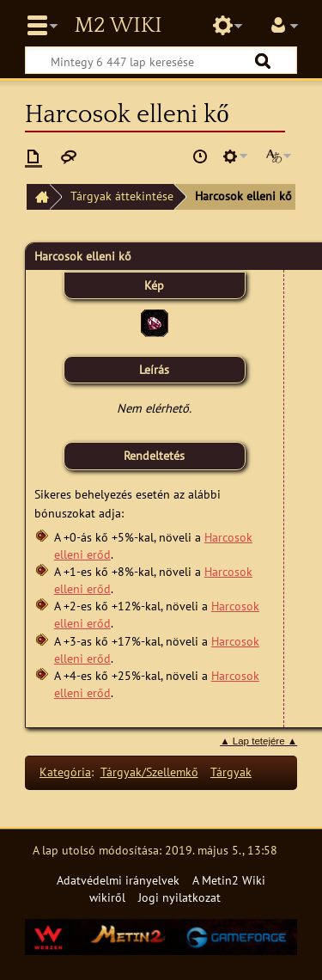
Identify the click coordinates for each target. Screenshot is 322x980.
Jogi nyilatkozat (179, 897)
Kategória (65, 772)
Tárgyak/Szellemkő (149, 772)
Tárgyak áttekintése (122, 196)
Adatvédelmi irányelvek (118, 880)
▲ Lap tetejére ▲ (258, 741)
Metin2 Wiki (118, 26)
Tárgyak (231, 772)
